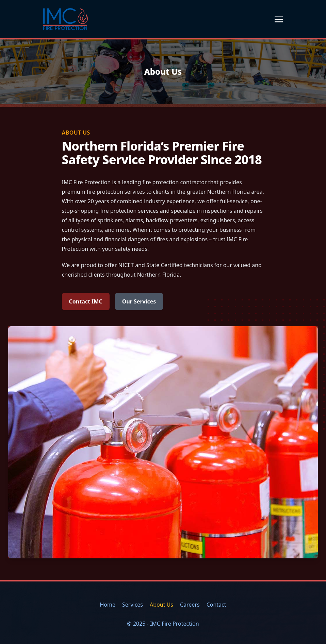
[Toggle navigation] (279, 19)
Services (133, 605)
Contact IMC (86, 301)
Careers (190, 605)
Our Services (139, 301)
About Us (161, 605)
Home (108, 605)
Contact (216, 605)
